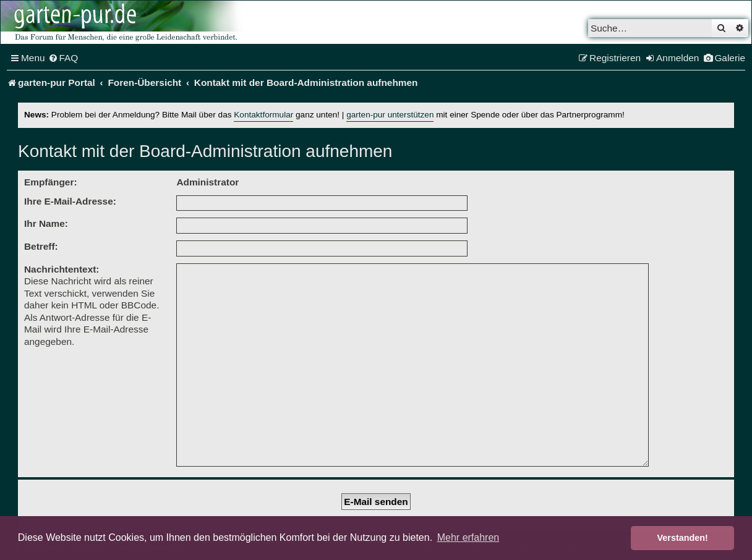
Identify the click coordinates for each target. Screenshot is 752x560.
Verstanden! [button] (683, 538)
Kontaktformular (263, 115)
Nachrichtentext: (62, 269)
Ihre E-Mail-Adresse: (70, 201)
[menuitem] (63, 58)
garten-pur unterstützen (390, 115)
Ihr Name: (46, 223)
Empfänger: (51, 182)
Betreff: (41, 246)
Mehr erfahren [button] (468, 537)
